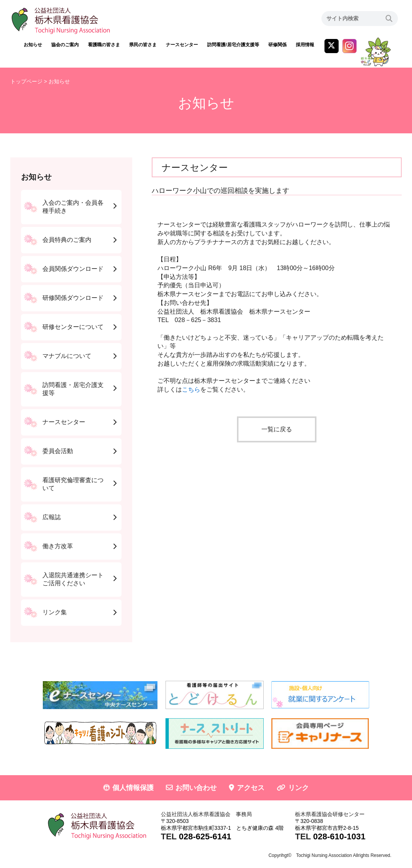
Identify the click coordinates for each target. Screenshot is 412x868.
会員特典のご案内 (67, 240)
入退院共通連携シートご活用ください (73, 579)
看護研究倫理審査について (73, 484)
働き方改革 (58, 546)
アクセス (251, 788)
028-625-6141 (205, 836)
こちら (191, 389)
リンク (298, 788)
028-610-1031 (339, 836)
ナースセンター (182, 45)
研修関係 (277, 45)
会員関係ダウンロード (73, 269)
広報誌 (52, 517)
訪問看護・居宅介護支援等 (73, 389)
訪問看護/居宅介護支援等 (233, 45)
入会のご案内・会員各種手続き (73, 207)
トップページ (26, 81)
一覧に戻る (277, 429)
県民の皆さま (143, 45)
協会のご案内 (65, 45)
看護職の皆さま (104, 45)
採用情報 (305, 45)
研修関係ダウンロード (73, 298)
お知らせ (33, 45)
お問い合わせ (196, 788)
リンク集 (55, 612)
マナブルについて (67, 356)
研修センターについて (73, 327)
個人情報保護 (133, 788)
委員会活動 (58, 451)
